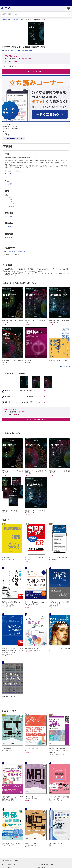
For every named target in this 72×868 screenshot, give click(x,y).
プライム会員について (9, 864)
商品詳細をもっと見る (13, 138)
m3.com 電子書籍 (6, 19)
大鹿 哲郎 (5, 51)
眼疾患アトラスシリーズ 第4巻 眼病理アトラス (23, 391)
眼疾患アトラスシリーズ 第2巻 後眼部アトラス (23, 396)
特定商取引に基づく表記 (46, 864)
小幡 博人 (19, 51)
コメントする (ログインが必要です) (14, 251)
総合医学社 (16, 19)
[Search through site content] (34, 14)
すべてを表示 (64, 366)
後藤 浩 (13, 51)
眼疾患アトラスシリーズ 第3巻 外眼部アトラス (23, 402)
